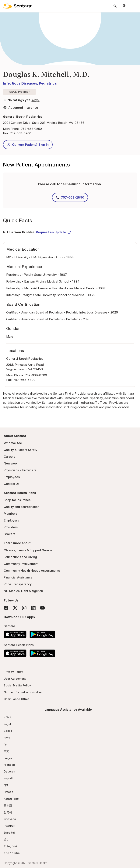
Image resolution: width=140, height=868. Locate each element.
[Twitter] (15, 608)
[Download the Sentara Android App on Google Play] (42, 633)
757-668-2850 (31, 129)
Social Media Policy (17, 685)
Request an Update (54, 232)
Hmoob (9, 792)
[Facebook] (6, 608)
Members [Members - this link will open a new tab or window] (11, 514)
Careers (10, 457)
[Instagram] (24, 608)
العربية (8, 724)
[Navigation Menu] (133, 6)
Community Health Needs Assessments (32, 571)
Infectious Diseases (20, 83)
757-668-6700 (36, 375)
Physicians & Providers (20, 470)
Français (10, 765)
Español (9, 833)
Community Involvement (21, 564)
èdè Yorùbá (12, 853)
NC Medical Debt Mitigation (23, 591)
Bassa (8, 731)
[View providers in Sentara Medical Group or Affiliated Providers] (35, 100)
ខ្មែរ (5, 744)
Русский (10, 826)
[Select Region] (124, 6)
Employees (12, 477)
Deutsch (9, 771)
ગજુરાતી (8, 778)
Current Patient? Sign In (28, 145)
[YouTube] (42, 608)
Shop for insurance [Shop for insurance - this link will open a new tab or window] (17, 500)
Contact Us (12, 484)
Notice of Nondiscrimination (23, 692)
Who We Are (13, 443)
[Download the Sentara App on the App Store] (15, 633)
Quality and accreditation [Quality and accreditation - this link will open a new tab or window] (22, 507)
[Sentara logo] (17, 6)
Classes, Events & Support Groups (28, 550)
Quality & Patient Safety (21, 450)
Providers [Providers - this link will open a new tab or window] (11, 527)
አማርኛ (8, 717)
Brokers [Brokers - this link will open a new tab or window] (9, 534)
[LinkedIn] (33, 608)
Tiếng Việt (11, 846)
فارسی (8, 758)
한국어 (8, 812)
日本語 (8, 805)
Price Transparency (18, 584)
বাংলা (7, 737)
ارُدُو (6, 839)
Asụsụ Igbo (11, 799)
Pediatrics (48, 83)
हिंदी (6, 785)
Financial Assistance (18, 577)
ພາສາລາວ (10, 819)
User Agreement (15, 679)
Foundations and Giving (20, 557)
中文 (7, 751)
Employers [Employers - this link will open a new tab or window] (11, 520)
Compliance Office (17, 699)
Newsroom (12, 463)
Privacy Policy (13, 672)
